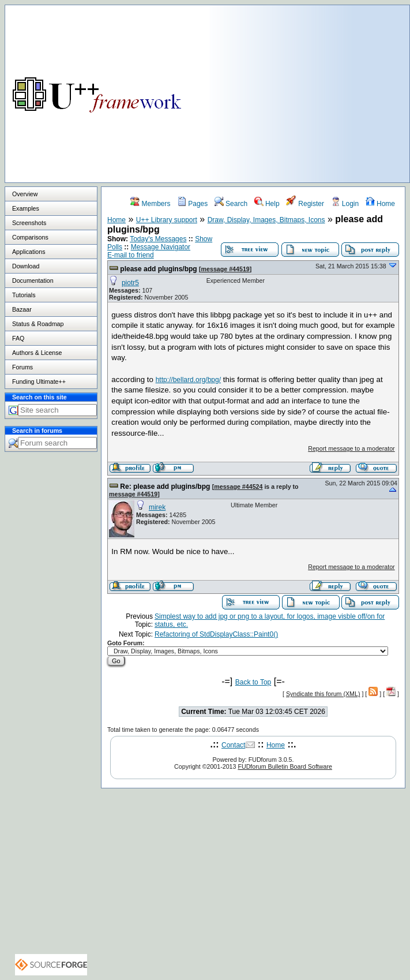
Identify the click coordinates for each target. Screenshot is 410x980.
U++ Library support (167, 220)
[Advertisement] (309, 86)
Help (267, 204)
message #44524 (238, 487)
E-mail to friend (131, 255)
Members (150, 204)
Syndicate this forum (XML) (323, 694)
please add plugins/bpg (158, 269)
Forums (22, 367)
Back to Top (253, 682)
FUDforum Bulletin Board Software (285, 766)
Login (345, 204)
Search (231, 204)
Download (26, 266)
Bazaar (22, 309)
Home (380, 204)
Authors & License (37, 353)
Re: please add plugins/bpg (165, 487)
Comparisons (30, 237)
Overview (25, 194)
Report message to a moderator (351, 448)
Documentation (33, 280)
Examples (26, 208)
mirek (157, 507)
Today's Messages (158, 239)
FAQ (18, 338)
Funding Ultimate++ (39, 381)
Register (305, 204)
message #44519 (225, 269)
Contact (233, 745)
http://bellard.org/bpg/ (188, 380)
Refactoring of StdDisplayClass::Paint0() (216, 634)
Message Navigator (161, 247)
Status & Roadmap (38, 324)
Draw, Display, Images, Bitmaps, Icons (266, 220)
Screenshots (29, 223)
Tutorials (24, 295)
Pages (192, 204)
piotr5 (130, 283)
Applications (29, 252)
